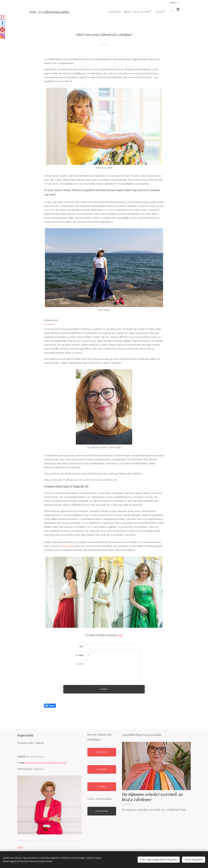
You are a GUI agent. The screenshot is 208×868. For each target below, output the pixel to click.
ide (120, 635)
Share (50, 706)
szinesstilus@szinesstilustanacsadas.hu (46, 763)
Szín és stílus (68, 546)
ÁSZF (20, 847)
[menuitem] (115, 12)
